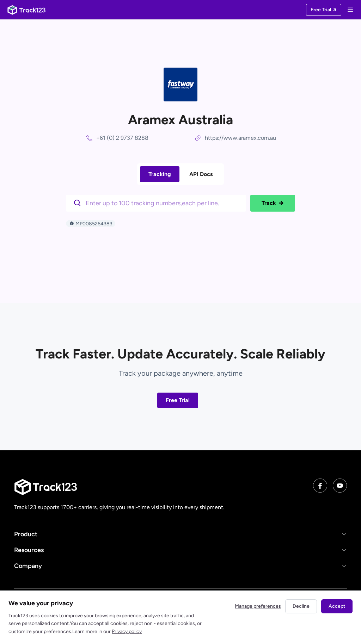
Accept (337, 606)
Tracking (160, 174)
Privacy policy (127, 632)
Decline (301, 606)
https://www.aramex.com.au (240, 138)
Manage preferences (258, 606)
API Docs (201, 174)
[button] (180, 534)
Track (273, 203)
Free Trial (178, 400)
